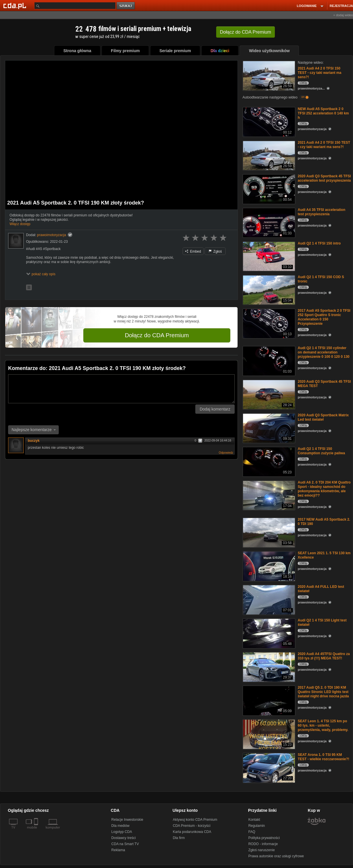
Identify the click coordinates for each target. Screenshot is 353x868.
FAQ (252, 832)
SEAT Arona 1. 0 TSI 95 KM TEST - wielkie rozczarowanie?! (323, 757)
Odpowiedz (226, 453)
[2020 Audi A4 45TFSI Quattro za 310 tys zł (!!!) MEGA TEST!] (268, 666)
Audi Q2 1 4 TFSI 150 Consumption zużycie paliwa (321, 451)
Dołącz (246, 32)
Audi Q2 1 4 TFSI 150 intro (319, 243)
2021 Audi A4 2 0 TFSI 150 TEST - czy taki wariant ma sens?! (320, 73)
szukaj (126, 6)
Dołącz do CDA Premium (157, 335)
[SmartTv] (37, 831)
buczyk (34, 441)
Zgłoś (215, 251)
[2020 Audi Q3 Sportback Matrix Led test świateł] (268, 428)
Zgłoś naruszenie (261, 850)
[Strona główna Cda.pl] (16, 6)
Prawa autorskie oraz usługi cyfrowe (276, 856)
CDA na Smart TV (125, 844)
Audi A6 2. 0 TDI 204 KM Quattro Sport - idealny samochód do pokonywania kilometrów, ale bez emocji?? (324, 489)
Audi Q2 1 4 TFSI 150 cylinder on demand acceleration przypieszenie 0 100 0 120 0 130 (324, 352)
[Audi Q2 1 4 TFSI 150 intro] (268, 256)
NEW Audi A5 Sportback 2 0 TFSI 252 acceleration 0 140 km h (323, 113)
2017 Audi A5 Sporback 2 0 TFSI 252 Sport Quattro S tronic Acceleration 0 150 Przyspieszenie (324, 317)
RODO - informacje (263, 844)
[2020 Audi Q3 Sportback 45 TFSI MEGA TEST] (268, 394)
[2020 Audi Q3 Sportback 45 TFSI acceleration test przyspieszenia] (268, 189)
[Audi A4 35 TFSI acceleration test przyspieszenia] (268, 222)
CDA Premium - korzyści (192, 826)
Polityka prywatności (264, 838)
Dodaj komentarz (215, 409)
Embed (193, 251)
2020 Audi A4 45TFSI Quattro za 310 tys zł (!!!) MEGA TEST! (324, 656)
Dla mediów (121, 826)
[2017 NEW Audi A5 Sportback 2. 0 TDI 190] (268, 532)
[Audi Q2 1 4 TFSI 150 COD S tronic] (268, 290)
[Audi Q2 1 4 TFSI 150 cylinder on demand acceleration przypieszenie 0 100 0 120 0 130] (268, 361)
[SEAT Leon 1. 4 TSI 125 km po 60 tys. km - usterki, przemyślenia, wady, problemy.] (268, 734)
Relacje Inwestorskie (127, 820)
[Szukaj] (75, 6)
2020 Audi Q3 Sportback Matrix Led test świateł (323, 417)
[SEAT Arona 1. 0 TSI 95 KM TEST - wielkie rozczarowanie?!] (268, 767)
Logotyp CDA (122, 832)
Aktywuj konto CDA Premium (195, 820)
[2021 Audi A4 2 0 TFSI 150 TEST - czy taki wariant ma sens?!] (268, 75)
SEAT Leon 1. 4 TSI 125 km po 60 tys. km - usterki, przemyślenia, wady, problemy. (323, 725)
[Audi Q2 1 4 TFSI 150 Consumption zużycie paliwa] (268, 461)
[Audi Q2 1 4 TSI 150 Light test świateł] (268, 633)
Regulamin (257, 826)
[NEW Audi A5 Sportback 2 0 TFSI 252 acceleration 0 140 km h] (268, 122)
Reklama (118, 850)
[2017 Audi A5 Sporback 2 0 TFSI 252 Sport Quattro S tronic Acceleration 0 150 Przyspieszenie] (268, 323)
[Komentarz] (121, 389)
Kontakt (254, 820)
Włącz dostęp (20, 224)
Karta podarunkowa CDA (192, 832)
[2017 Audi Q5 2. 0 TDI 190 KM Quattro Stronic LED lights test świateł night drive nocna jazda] (268, 700)
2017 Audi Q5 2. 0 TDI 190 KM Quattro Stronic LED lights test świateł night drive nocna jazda (323, 692)
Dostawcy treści (124, 838)
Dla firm (179, 838)
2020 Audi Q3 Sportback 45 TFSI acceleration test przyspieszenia (324, 178)
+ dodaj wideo (343, 15)
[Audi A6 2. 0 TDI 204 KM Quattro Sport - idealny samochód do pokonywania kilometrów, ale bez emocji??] (268, 495)
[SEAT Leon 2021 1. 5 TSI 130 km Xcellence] (268, 566)
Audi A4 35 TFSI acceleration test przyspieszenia (321, 212)
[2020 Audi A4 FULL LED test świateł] (268, 599)
